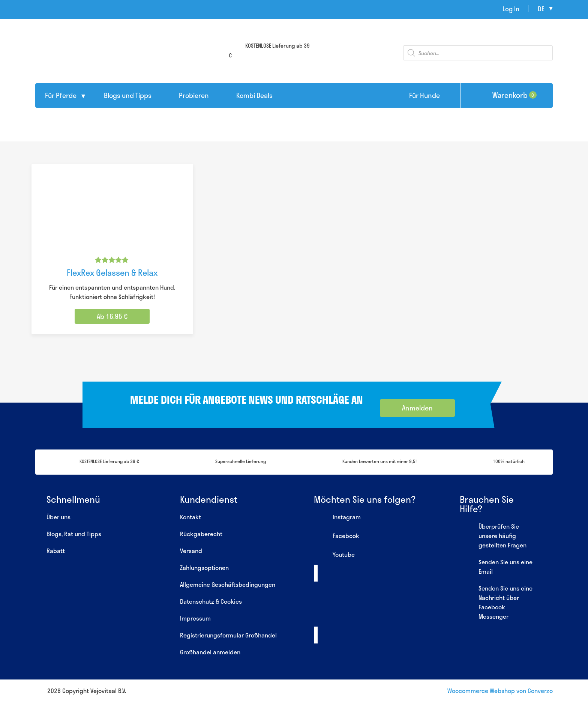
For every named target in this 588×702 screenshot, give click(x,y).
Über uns (58, 517)
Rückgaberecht (201, 534)
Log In (511, 9)
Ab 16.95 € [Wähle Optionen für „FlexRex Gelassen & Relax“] (112, 316)
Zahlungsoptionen (204, 567)
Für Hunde (424, 95)
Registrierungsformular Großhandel (228, 635)
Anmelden (417, 408)
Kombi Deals (254, 95)
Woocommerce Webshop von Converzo (500, 691)
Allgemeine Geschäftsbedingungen (228, 584)
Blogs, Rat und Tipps (74, 534)
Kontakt (190, 517)
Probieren (194, 95)
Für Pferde (61, 95)
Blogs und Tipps (128, 95)
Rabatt (56, 551)
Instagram (337, 518)
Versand (191, 551)
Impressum (195, 618)
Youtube (334, 555)
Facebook (337, 537)
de (541, 9)
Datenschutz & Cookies (211, 601)
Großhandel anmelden (210, 652)
